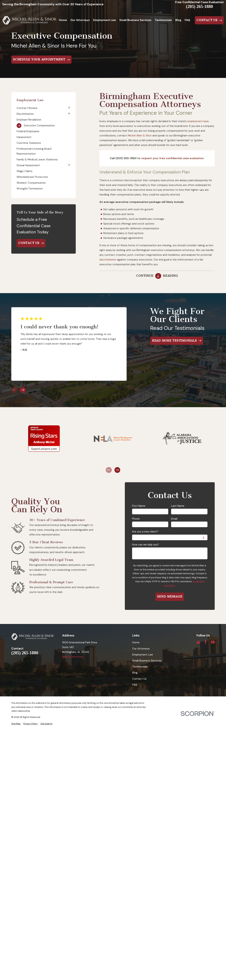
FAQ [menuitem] (187, 20)
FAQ (135, 685)
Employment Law (143, 655)
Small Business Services (147, 661)
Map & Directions (73, 657)
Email (174, 519)
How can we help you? (145, 545)
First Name (139, 506)
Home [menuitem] (63, 20)
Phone (136, 519)
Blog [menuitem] (178, 20)
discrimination (108, 260)
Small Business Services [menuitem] (135, 20)
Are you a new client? (145, 532)
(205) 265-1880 (200, 7)
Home (136, 642)
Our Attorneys (141, 649)
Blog (135, 673)
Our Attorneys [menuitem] (80, 20)
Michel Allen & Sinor (140, 136)
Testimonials (140, 667)
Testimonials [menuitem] (163, 20)
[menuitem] (41, 108)
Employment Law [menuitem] (105, 20)
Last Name (178, 506)
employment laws (198, 121)
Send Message (170, 597)
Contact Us (139, 679)
